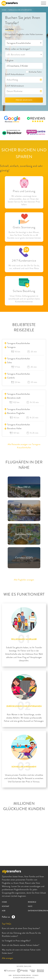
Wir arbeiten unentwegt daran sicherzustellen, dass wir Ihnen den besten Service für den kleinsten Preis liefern (24, 200)
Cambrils (11, 378)
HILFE (30, 906)
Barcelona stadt (14, 398)
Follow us (8, 917)
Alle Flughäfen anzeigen (24, 580)
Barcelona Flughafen (16, 413)
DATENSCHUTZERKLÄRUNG (22, 975)
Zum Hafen (20, 29)
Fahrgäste (9, 60)
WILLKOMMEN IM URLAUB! (24, 639)
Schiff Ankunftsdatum (15, 74)
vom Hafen (9, 29)
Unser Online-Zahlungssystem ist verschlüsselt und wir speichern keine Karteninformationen (24, 299)
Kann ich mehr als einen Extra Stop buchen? (21, 928)
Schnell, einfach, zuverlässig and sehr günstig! (21, 168)
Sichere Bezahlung (24, 291)
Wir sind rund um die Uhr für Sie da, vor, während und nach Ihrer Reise (24, 267)
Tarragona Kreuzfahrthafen (19, 343)
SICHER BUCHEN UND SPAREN (24, 153)
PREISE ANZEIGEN (24, 100)
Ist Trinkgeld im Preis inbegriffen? (16, 941)
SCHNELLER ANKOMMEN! (24, 767)
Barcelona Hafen (14, 428)
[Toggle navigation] (44, 4)
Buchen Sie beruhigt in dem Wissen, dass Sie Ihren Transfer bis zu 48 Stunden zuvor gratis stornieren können (24, 235)
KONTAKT (6, 906)
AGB (4, 911)
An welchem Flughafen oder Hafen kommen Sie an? (24, 36)
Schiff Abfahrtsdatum (14, 86)
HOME (4, 10)
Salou (10, 362)
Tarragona (11, 347)
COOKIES (35, 975)
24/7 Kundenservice (24, 261)
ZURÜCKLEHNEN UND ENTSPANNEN (24, 706)
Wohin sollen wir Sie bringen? (18, 49)
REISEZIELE (32, 902)
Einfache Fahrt (34, 72)
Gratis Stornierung (24, 227)
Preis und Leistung (24, 191)
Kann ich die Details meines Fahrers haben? (21, 945)
